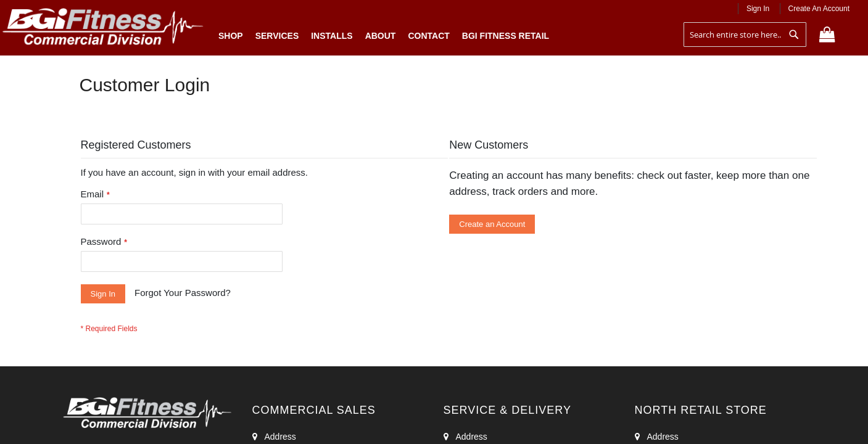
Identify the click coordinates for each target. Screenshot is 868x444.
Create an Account (819, 9)
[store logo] (103, 29)
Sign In (758, 9)
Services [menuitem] (277, 36)
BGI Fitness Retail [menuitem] (506, 36)
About (381, 36)
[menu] (384, 33)
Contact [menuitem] (428, 36)
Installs (332, 36)
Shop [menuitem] (234, 35)
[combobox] (745, 35)
